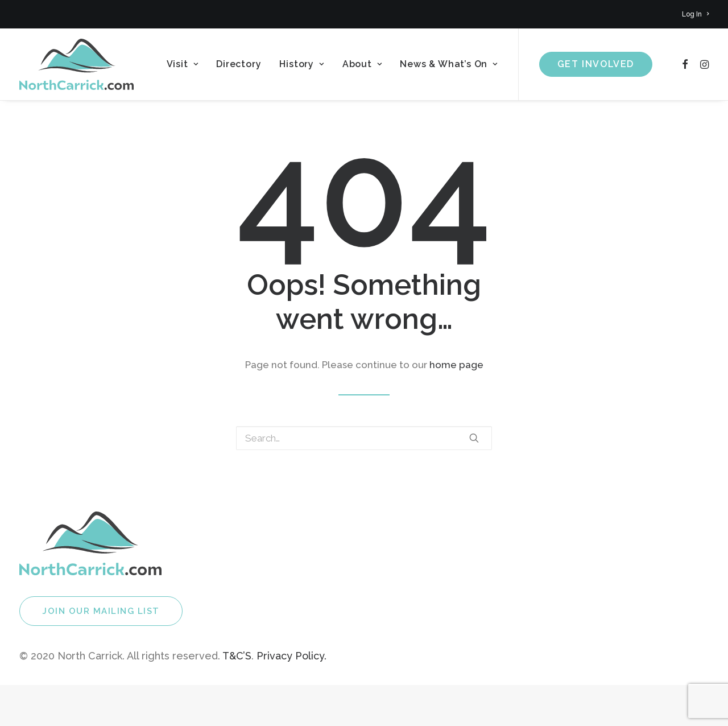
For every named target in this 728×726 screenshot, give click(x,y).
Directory (239, 64)
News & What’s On (448, 64)
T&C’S (237, 656)
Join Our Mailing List (101, 611)
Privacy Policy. (291, 656)
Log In (695, 14)
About (362, 64)
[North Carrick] (76, 64)
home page (456, 365)
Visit (183, 64)
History (301, 64)
